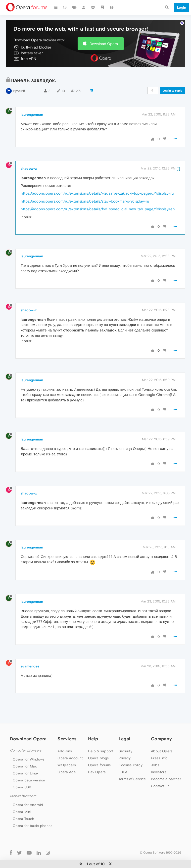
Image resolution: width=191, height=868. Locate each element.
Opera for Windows (29, 744)
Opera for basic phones (33, 811)
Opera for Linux (26, 758)
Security (125, 736)
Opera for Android (28, 790)
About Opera (162, 736)
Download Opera (104, 28)
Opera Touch (23, 804)
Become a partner (166, 764)
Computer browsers (26, 735)
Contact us (160, 771)
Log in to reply (172, 75)
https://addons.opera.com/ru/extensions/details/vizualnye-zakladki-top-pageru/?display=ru (97, 178)
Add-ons (65, 736)
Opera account (70, 743)
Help (93, 724)
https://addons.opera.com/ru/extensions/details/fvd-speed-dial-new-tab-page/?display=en (98, 194)
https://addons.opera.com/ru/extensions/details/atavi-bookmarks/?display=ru (85, 186)
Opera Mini (22, 797)
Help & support (101, 736)
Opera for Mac (25, 751)
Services (67, 724)
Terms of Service (132, 764)
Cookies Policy (131, 750)
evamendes (30, 651)
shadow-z (29, 153)
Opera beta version (29, 765)
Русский (19, 76)
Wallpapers (67, 750)
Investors (159, 757)
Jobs (155, 750)
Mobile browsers (23, 781)
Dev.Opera (97, 757)
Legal (125, 724)
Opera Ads (67, 757)
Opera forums (99, 750)
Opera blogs (98, 743)
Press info (159, 743)
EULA (123, 757)
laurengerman (32, 99)
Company (161, 724)
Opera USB (22, 772)
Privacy (125, 743)
